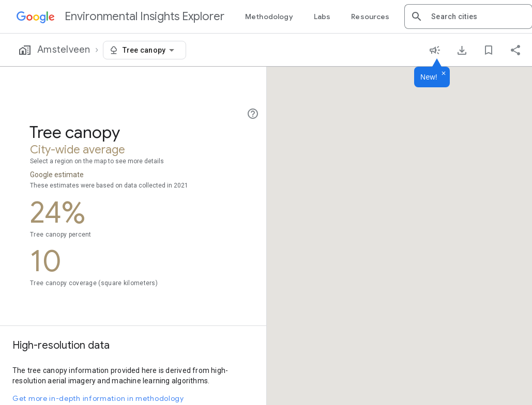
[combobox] (478, 17)
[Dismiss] (444, 74)
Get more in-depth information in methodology (98, 398)
